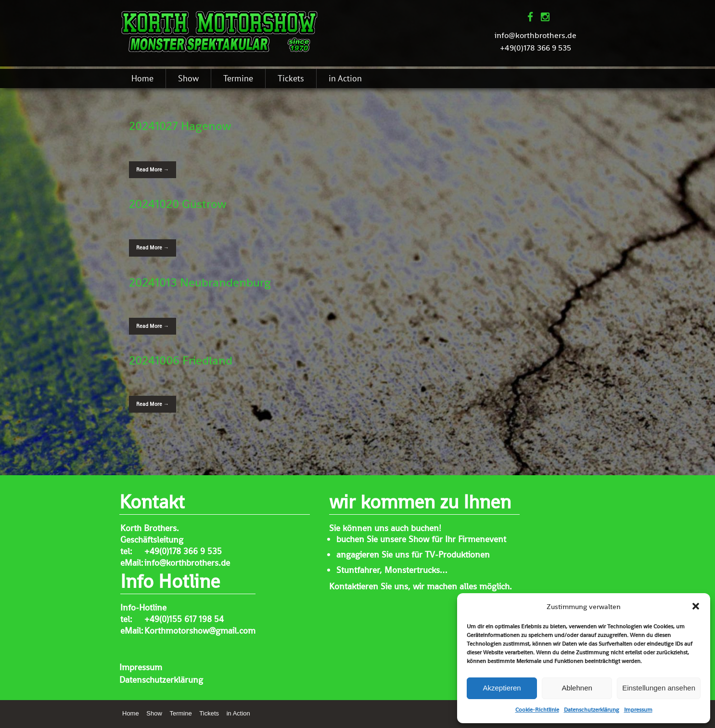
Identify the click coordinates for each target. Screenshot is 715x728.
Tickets (291, 78)
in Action (345, 78)
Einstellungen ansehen (659, 688)
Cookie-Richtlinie (537, 710)
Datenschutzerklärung (592, 710)
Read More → (153, 169)
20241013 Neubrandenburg (200, 282)
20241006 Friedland (181, 360)
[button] (696, 606)
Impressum (638, 710)
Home (142, 78)
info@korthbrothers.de (536, 35)
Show (188, 78)
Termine (238, 78)
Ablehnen (577, 688)
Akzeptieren (502, 688)
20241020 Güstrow (178, 204)
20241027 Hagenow (180, 126)
